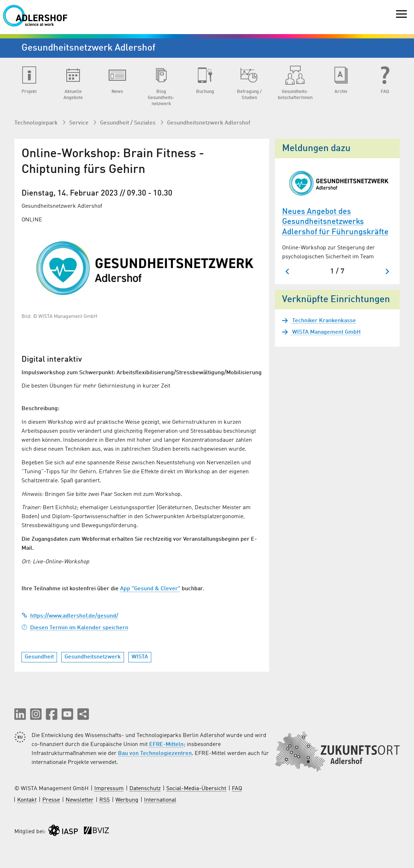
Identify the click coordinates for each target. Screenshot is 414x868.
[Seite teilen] (83, 714)
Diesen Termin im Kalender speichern (75, 628)
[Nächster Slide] (387, 271)
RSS (104, 800)
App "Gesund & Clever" (150, 589)
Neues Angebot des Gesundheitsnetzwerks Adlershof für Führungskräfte (335, 222)
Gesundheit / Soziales (129, 123)
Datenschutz (145, 789)
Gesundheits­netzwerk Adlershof (209, 123)
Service (80, 123)
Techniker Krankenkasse (323, 321)
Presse (51, 800)
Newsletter (80, 800)
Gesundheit (39, 657)
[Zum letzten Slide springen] (288, 271)
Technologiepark (37, 123)
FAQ (237, 789)
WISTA (140, 657)
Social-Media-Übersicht (196, 789)
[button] (20, 714)
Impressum (109, 789)
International (160, 800)
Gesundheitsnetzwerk (93, 657)
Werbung (127, 800)
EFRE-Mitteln (166, 745)
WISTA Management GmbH (326, 332)
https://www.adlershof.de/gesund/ (70, 616)
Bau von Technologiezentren (155, 754)
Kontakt (27, 800)
